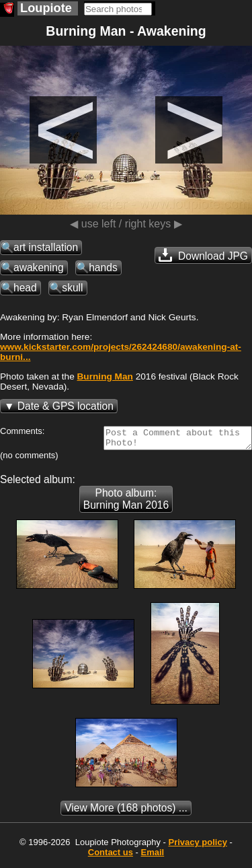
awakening (39, 267)
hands (103, 267)
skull (72, 288)
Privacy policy (197, 846)
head (25, 288)
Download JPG (203, 255)
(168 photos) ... (126, 812)
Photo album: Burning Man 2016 (126, 503)
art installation (46, 247)
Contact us (111, 856)
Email (153, 856)
